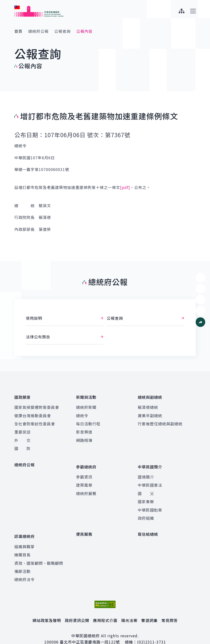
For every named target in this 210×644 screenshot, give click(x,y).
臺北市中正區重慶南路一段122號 (90, 631)
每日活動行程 (88, 420)
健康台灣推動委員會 (33, 412)
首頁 (18, 31)
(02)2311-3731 (152, 631)
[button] (200, 322)
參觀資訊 (84, 470)
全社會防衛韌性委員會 (35, 420)
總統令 (82, 412)
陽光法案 (129, 610)
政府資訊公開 (77, 610)
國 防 (22, 445)
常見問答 (170, 610)
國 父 (146, 486)
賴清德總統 (148, 404)
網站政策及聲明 (47, 610)
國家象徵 (146, 494)
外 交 (22, 437)
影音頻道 (84, 428)
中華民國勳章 (150, 503)
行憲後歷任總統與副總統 (160, 420)
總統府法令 (25, 569)
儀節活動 (22, 560)
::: (3, 3)
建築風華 (84, 478)
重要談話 (22, 428)
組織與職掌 (25, 536)
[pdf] (125, 187)
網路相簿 (84, 437)
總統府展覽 (86, 486)
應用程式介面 (105, 610)
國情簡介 (146, 470)
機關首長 (22, 544)
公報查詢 (62, 31)
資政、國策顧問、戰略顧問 (39, 552)
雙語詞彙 (149, 610)
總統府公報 (38, 31)
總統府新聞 (86, 404)
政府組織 (146, 511)
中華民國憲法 (150, 478)
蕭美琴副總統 (150, 412)
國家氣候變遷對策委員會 (37, 404)
